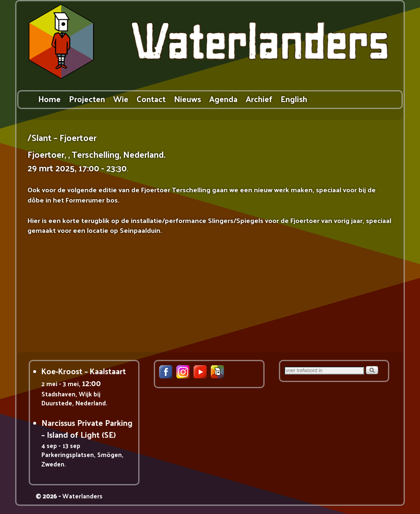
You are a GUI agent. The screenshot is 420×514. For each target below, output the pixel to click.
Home (49, 99)
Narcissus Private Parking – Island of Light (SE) (87, 429)
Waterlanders (82, 496)
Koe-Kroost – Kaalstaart (84, 371)
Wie (121, 99)
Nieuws (187, 99)
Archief (259, 99)
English (294, 99)
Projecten (87, 99)
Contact (151, 99)
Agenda (223, 99)
